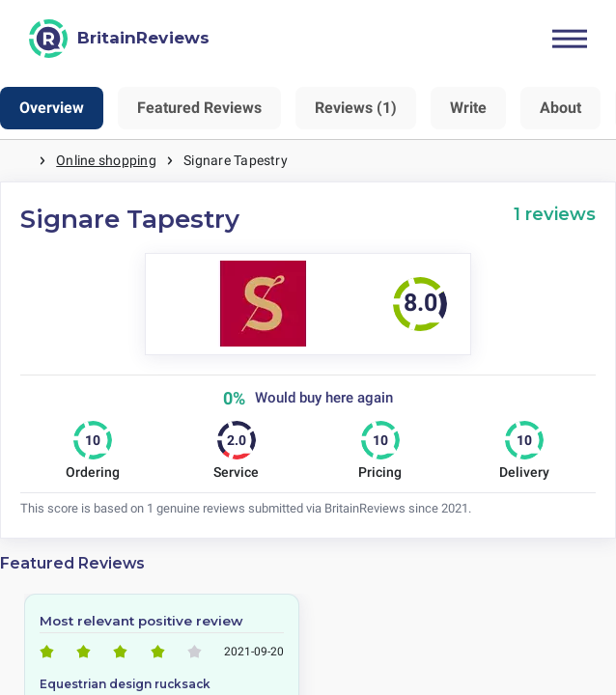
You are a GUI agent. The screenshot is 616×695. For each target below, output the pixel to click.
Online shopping (106, 160)
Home (19, 161)
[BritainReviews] (119, 39)
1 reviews (555, 214)
